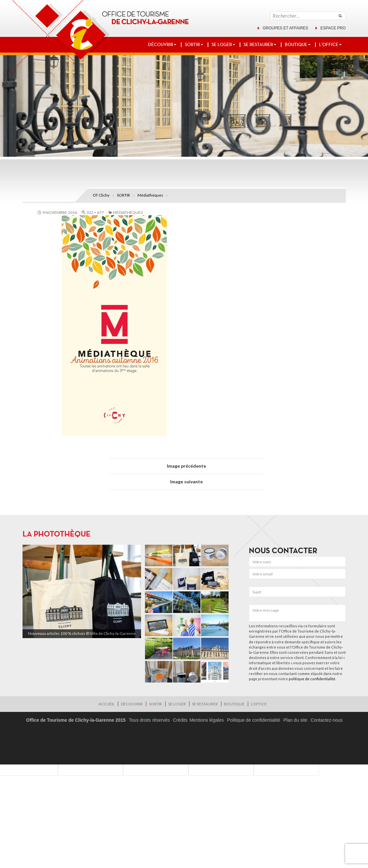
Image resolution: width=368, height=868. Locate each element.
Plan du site (295, 720)
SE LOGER (222, 45)
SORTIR (192, 45)
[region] (82, 592)
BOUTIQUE (296, 45)
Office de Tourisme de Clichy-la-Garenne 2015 (76, 720)
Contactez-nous (327, 720)
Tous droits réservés (149, 720)
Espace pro (333, 28)
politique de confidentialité (312, 679)
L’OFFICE (329, 45)
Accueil (107, 704)
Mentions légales (207, 720)
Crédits (180, 720)
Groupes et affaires (285, 28)
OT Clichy (101, 195)
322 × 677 (95, 212)
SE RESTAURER (258, 45)
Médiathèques (150, 195)
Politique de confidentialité (254, 720)
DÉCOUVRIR (160, 45)
